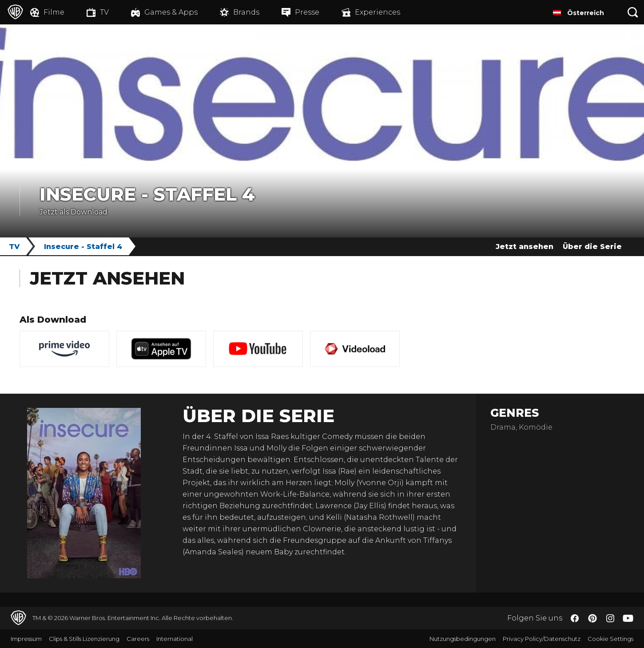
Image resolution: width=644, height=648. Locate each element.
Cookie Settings (610, 639)
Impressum (26, 639)
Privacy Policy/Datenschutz (542, 639)
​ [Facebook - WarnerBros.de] (575, 618)
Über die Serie (592, 247)
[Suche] (633, 12)
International (175, 639)
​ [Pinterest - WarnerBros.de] (592, 618)
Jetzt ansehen (525, 247)
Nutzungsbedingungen (463, 639)
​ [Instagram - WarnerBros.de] (610, 618)
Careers (138, 639)
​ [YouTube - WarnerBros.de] (628, 618)
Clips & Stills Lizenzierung (84, 639)
